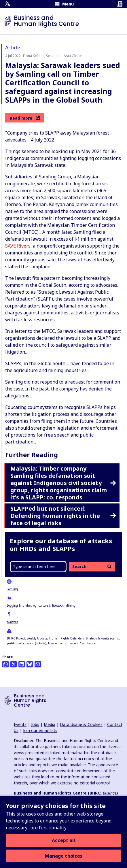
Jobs (35, 724)
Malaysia (13, 622)
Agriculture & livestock (48, 605)
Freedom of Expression (63, 643)
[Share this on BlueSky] (30, 664)
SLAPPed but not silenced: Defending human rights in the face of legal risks (63, 516)
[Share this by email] (38, 664)
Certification (88, 643)
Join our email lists (40, 730)
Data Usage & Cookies (81, 724)
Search (92, 566)
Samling (12, 589)
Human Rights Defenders (67, 638)
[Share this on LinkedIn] (22, 664)
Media (50, 724)
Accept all (64, 840)
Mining (70, 605)
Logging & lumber (19, 605)
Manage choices (64, 856)
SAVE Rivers (18, 246)
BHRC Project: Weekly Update (27, 638)
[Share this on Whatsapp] (5, 664)
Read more (25, 118)
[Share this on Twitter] (14, 664)
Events (20, 724)
